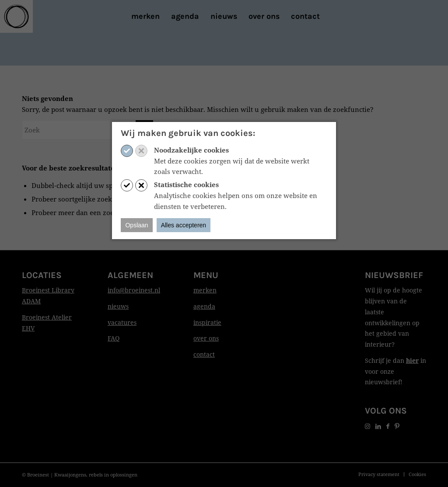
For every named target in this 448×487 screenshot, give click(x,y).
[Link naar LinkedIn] (378, 426)
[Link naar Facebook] (388, 426)
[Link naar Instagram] (367, 426)
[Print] (16, 16)
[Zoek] (87, 130)
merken (205, 290)
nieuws (118, 306)
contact (204, 354)
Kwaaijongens (70, 475)
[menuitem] (145, 16)
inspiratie (207, 322)
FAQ (114, 338)
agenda (204, 306)
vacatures (122, 322)
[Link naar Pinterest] (397, 426)
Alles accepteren (184, 225)
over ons (206, 338)
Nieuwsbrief (394, 275)
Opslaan (136, 225)
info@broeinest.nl (134, 290)
